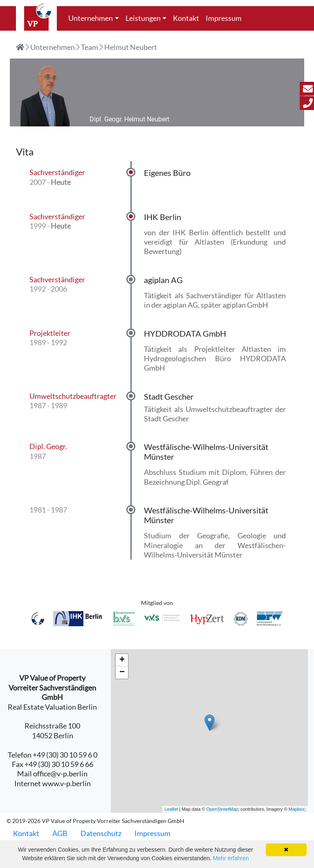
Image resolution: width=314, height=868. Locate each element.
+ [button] (122, 660)
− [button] (122, 672)
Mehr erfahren (231, 858)
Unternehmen (91, 18)
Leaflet (171, 809)
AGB (60, 833)
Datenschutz (101, 833)
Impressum (224, 18)
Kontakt (186, 18)
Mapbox (297, 809)
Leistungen (143, 18)
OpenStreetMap (222, 809)
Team (90, 47)
